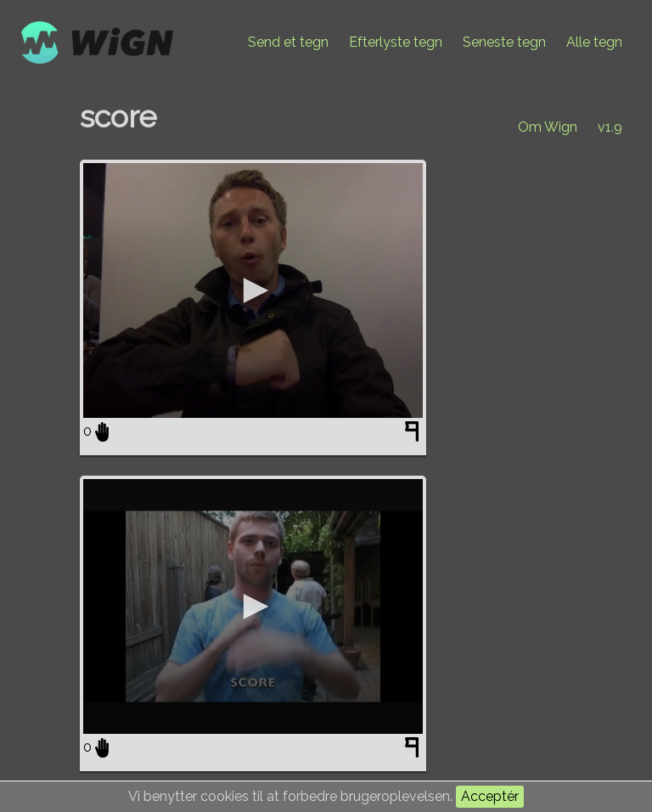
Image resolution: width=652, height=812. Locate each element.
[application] (253, 290)
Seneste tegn (504, 42)
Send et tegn (288, 42)
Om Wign (548, 127)
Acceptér (490, 796)
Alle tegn (594, 42)
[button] (253, 290)
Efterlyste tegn (396, 42)
